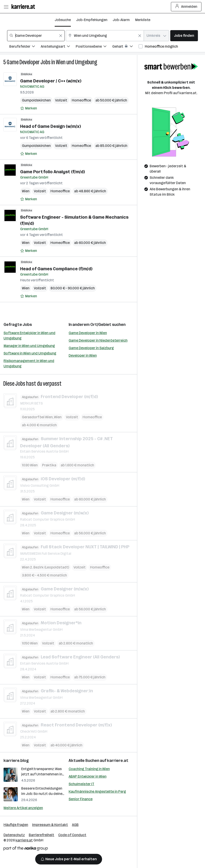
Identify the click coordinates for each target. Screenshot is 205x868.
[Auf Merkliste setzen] (29, 108)
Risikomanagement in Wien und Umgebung (29, 363)
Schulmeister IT (81, 784)
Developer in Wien (83, 355)
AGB (75, 825)
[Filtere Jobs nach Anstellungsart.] (58, 47)
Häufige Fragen (16, 825)
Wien (26, 191)
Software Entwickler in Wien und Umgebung (29, 336)
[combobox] (36, 36)
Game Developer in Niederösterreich (98, 340)
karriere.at (118, 761)
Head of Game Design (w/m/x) (50, 126)
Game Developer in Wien (88, 333)
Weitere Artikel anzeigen (23, 808)
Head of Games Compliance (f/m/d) (56, 269)
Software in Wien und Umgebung (30, 353)
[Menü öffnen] (6, 7)
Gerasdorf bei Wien (37, 417)
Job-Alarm (121, 20)
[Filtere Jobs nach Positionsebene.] (94, 47)
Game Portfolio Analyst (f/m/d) (52, 172)
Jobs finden (184, 36)
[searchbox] (36, 36)
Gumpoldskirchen (36, 100)
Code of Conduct (72, 835)
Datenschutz (14, 835)
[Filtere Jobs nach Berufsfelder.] (25, 47)
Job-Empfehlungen (92, 20)
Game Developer (23, 62)
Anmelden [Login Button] (186, 7)
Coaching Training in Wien (89, 769)
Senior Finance (81, 799)
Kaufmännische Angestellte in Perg (97, 791)
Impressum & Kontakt (50, 825)
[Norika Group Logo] (26, 849)
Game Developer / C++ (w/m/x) (51, 81)
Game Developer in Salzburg (91, 348)
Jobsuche (63, 20)
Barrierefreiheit (42, 835)
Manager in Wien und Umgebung (29, 346)
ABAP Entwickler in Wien (88, 776)
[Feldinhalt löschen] (61, 36)
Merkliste (143, 20)
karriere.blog (16, 761)
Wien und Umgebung (77, 62)
